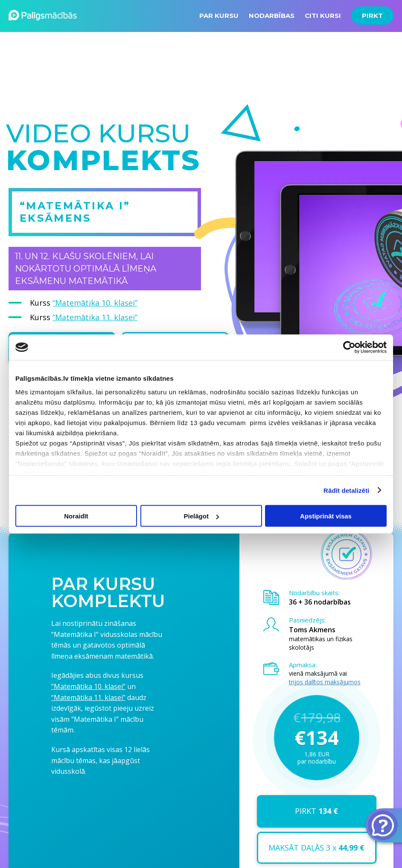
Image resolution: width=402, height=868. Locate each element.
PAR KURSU (219, 16)
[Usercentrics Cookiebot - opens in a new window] (349, 347)
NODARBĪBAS (272, 16)
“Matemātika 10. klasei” (95, 303)
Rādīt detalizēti (346, 490)
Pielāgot (201, 516)
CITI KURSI (323, 16)
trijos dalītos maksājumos (325, 682)
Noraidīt (76, 516)
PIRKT (372, 16)
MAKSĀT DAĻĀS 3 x (316, 848)
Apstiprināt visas (326, 516)
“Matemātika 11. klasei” (95, 317)
